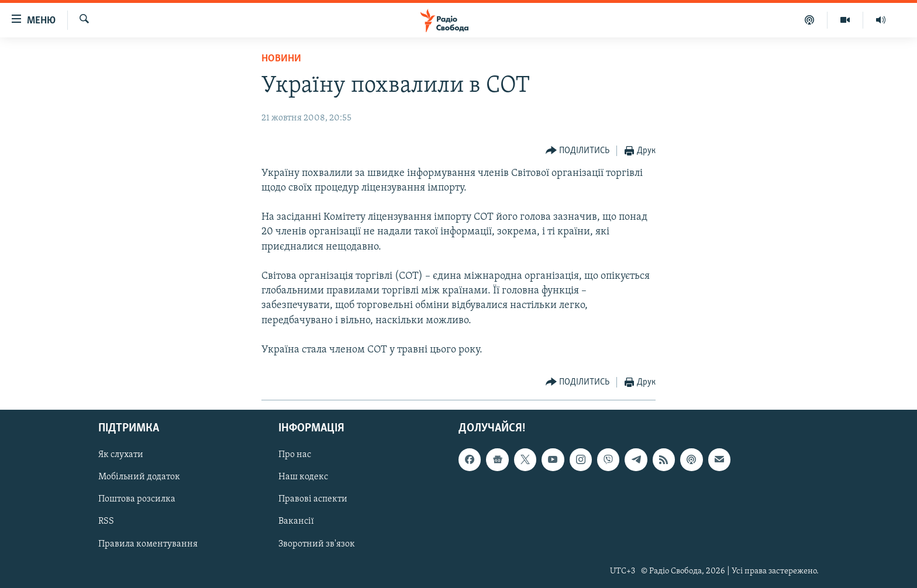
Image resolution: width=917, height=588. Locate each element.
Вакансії (296, 522)
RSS (106, 522)
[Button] (578, 151)
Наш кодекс (303, 478)
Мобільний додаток (139, 478)
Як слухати (121, 455)
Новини (281, 59)
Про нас (295, 455)
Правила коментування (148, 544)
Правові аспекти (313, 500)
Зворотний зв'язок (317, 544)
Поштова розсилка (137, 500)
